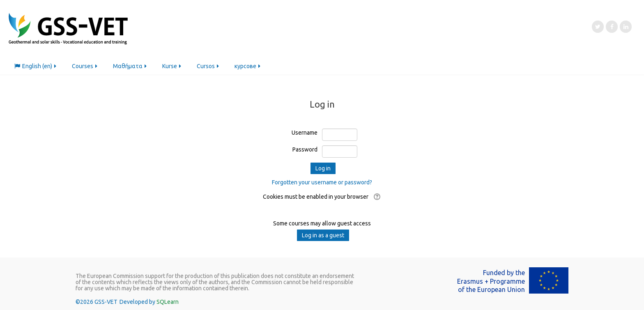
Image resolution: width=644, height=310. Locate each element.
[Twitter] (598, 27)
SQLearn (168, 302)
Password (305, 149)
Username (305, 133)
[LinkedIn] (626, 27)
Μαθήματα (130, 66)
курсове (248, 66)
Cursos (208, 66)
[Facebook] (612, 27)
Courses (85, 66)
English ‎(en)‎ (36, 66)
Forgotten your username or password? (322, 182)
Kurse (172, 66)
